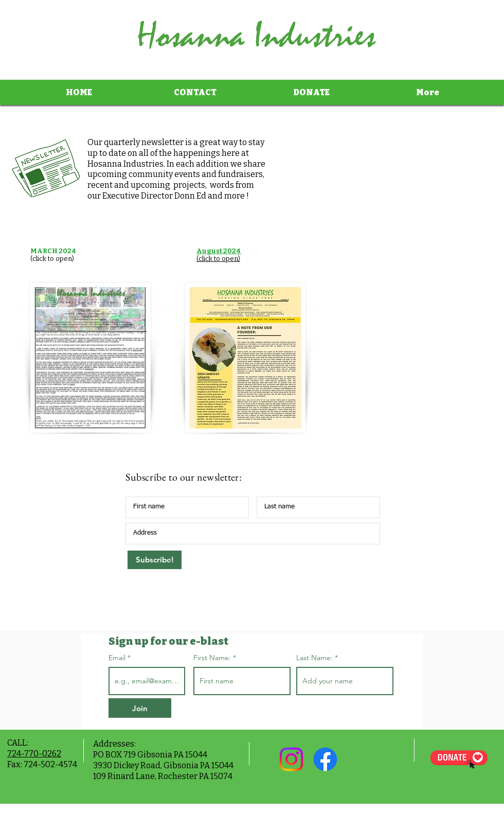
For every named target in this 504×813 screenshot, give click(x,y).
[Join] (140, 708)
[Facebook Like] (372, 759)
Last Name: (314, 658)
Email (118, 658)
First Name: (212, 658)
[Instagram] (291, 759)
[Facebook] (325, 759)
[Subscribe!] (155, 560)
